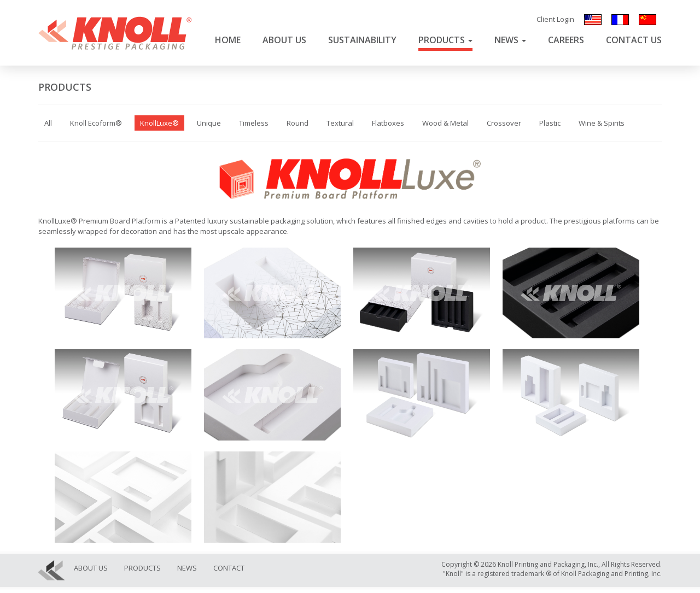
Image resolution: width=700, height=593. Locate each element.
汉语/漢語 (647, 20)
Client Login (555, 19)
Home (228, 40)
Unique (209, 123)
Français (620, 20)
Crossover (504, 123)
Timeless (254, 123)
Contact (229, 568)
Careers (566, 40)
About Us (284, 40)
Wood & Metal (445, 123)
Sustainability (362, 40)
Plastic (550, 123)
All (48, 123)
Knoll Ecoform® (96, 123)
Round (297, 123)
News (510, 40)
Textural (340, 123)
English (593, 20)
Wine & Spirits (602, 123)
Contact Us (634, 40)
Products (445, 40)
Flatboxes (388, 123)
